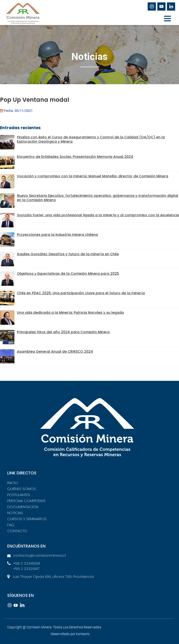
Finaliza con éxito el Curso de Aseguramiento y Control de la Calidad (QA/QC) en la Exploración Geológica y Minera (91, 139)
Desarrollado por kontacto (70, 634)
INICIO (13, 483)
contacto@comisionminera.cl (39, 555)
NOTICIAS (15, 513)
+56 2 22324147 (26, 569)
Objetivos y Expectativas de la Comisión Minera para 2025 (68, 274)
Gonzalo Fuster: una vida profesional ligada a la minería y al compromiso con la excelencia (98, 215)
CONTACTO (17, 531)
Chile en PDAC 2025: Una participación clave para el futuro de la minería (81, 293)
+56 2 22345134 (27, 563)
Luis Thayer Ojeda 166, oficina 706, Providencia (53, 577)
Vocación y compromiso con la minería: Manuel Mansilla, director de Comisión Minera (93, 176)
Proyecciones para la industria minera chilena (57, 235)
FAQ (11, 525)
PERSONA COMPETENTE (26, 501)
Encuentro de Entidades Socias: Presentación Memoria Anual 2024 (75, 157)
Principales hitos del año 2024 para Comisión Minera (63, 332)
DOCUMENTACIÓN (23, 507)
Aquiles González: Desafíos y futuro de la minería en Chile (68, 254)
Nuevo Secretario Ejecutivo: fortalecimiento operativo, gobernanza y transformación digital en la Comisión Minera (98, 198)
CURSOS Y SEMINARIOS (27, 519)
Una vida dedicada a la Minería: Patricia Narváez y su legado (70, 313)
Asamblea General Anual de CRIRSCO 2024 (55, 352)
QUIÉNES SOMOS (22, 489)
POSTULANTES (19, 495)
